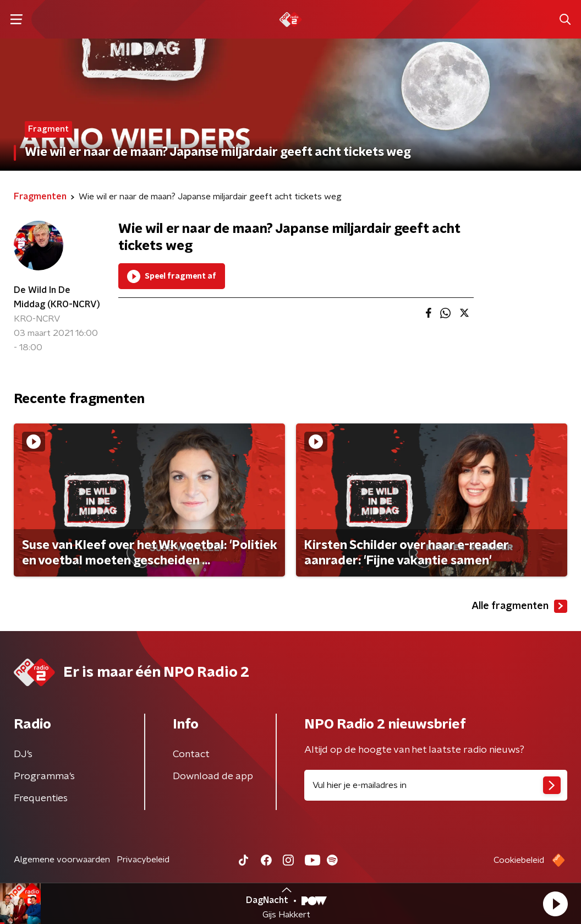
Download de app (213, 776)
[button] (555, 904)
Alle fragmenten (519, 606)
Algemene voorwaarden (62, 860)
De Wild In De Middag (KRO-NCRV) (57, 297)
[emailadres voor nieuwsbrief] (436, 785)
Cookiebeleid (519, 860)
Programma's (44, 776)
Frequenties (41, 798)
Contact (191, 754)
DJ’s (23, 754)
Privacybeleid (143, 860)
